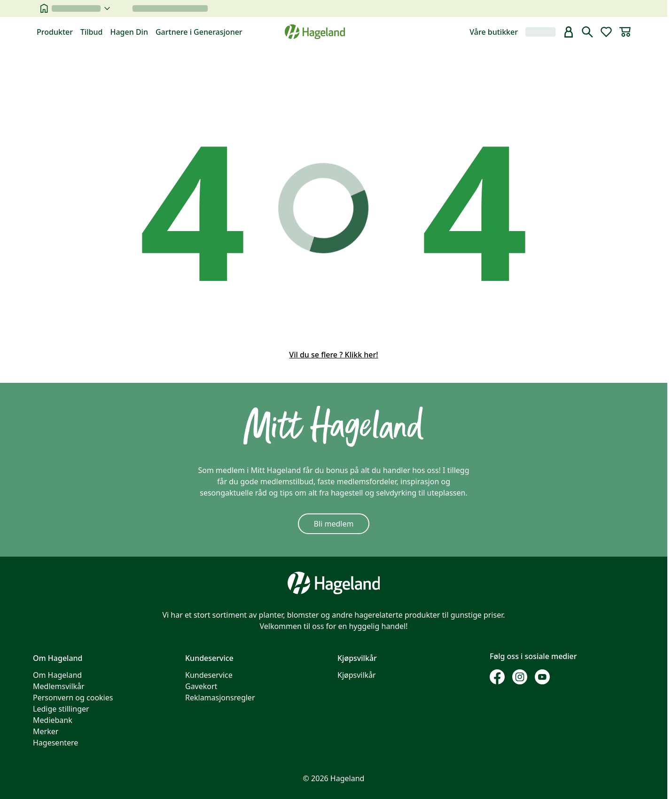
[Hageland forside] (315, 32)
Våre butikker (494, 32)
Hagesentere (55, 743)
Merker (46, 731)
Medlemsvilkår (59, 686)
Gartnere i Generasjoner (199, 32)
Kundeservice (209, 675)
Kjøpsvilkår (357, 675)
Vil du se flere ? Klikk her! (333, 355)
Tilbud (92, 32)
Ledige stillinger (61, 709)
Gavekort (201, 686)
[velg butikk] (81, 8)
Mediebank (53, 720)
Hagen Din (129, 32)
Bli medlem (334, 524)
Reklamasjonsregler (220, 698)
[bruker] (569, 32)
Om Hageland (57, 675)
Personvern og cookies (73, 698)
